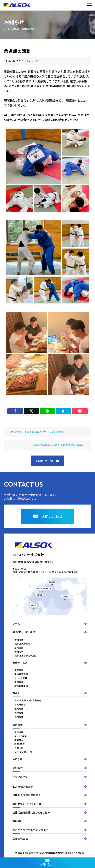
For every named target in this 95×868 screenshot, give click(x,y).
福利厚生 (19, 740)
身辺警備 (19, 682)
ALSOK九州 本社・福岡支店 (28, 700)
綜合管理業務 (21, 686)
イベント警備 (21, 678)
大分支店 (19, 712)
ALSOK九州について (50, 632)
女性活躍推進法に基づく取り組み (50, 812)
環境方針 (50, 821)
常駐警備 (19, 670)
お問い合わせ (47, 863)
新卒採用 (19, 732)
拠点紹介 (50, 693)
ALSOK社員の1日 (23, 752)
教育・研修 (19, 744)
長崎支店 (19, 716)
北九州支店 (20, 704)
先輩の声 (19, 748)
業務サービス (50, 663)
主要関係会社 (50, 838)
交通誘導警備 (21, 674)
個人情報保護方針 (50, 786)
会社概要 (19, 640)
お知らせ (36, 61)
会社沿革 (19, 652)
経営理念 (19, 648)
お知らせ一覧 (47, 461)
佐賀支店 (19, 708)
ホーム (50, 623)
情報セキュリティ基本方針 (50, 804)
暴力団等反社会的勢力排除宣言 (50, 830)
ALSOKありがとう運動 (25, 656)
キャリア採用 (21, 736)
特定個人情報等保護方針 (50, 795)
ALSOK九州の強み (24, 644)
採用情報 (50, 725)
